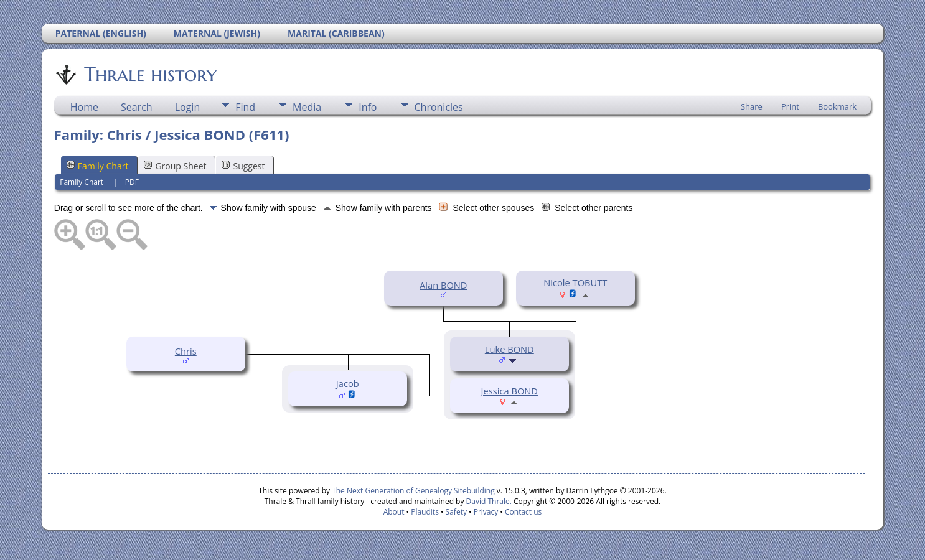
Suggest (243, 166)
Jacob (348, 383)
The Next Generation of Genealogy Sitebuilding (413, 491)
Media (307, 107)
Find (245, 107)
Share (752, 106)
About (394, 512)
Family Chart (98, 166)
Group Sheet (175, 166)
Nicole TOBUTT (575, 282)
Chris (186, 351)
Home (84, 107)
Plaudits (425, 512)
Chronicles (439, 107)
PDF (132, 182)
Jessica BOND (509, 391)
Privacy (486, 512)
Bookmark (837, 106)
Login (188, 107)
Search (137, 107)
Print (790, 106)
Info (368, 107)
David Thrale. (487, 501)
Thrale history (149, 74)
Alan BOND (443, 285)
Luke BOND (509, 349)
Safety (456, 512)
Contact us (523, 512)
